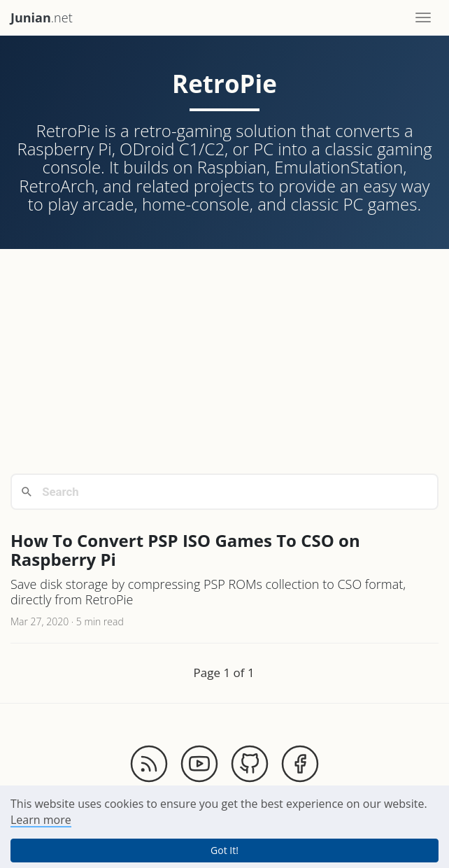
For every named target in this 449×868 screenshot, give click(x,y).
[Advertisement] (224, 361)
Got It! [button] (224, 850)
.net (42, 17)
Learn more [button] (41, 820)
